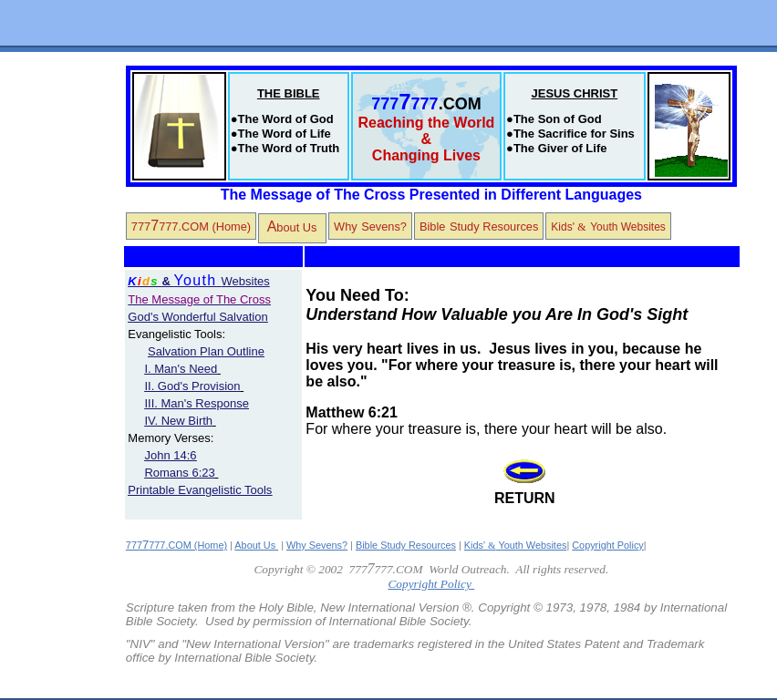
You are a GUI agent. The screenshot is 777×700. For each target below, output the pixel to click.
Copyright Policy (608, 545)
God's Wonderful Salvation (197, 317)
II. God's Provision (192, 386)
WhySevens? (370, 226)
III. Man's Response (196, 403)
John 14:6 (170, 455)
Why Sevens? (317, 545)
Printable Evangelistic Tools (200, 490)
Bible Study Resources (406, 545)
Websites (222, 281)
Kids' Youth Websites (516, 545)
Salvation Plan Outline (206, 351)
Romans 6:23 (179, 473)
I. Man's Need (181, 369)
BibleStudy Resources (479, 226)
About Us (256, 545)
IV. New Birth (178, 421)
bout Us (290, 226)
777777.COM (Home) (191, 226)
